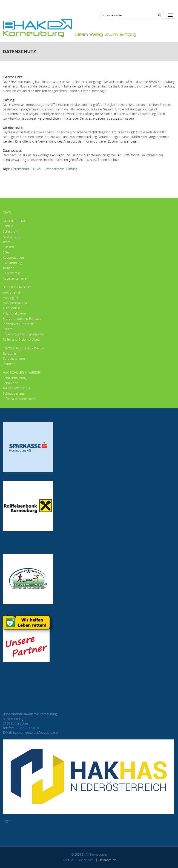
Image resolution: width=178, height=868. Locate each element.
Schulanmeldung (15, 378)
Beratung (9, 353)
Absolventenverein (16, 278)
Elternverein (11, 273)
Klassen (8, 247)
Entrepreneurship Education (23, 319)
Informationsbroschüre (19, 399)
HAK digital (10, 298)
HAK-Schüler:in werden (22, 372)
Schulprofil (10, 231)
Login (7, 821)
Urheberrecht (54, 169)
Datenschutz (20, 169)
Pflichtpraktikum (14, 313)
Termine (9, 268)
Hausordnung (12, 263)
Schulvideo (10, 383)
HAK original (11, 292)
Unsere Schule (15, 221)
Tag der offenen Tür (17, 388)
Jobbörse (9, 364)
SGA (6, 252)
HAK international (15, 303)
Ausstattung (11, 237)
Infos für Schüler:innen (23, 348)
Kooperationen (13, 257)
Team (7, 242)
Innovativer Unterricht (18, 324)
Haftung (72, 169)
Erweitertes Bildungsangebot (23, 334)
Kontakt (68, 860)
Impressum (86, 860)
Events (8, 329)
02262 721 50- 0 (27, 728)
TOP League (11, 308)
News (7, 212)
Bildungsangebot (18, 287)
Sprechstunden (14, 358)
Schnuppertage (14, 393)
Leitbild (8, 226)
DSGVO (37, 169)
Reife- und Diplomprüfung (21, 339)
